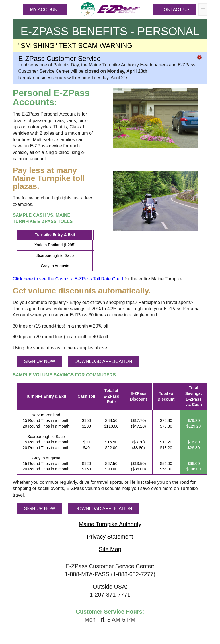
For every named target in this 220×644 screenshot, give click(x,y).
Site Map (110, 549)
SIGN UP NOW (39, 361)
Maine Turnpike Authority (110, 524)
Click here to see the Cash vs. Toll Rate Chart (68, 279)
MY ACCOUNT (45, 10)
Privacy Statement (110, 537)
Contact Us (175, 10)
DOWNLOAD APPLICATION (103, 361)
